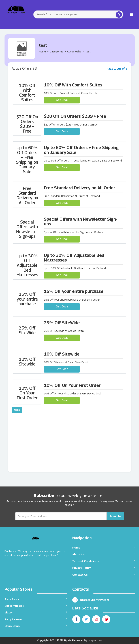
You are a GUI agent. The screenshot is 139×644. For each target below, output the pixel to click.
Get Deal (62, 100)
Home (42, 51)
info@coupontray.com (91, 600)
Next (17, 410)
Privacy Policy (103, 568)
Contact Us (103, 574)
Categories (56, 51)
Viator (36, 612)
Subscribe (115, 516)
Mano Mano (36, 626)
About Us (103, 554)
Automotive (74, 51)
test (88, 51)
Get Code (62, 131)
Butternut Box (36, 606)
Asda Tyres (36, 599)
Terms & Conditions (103, 561)
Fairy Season (36, 619)
